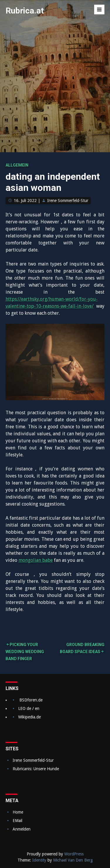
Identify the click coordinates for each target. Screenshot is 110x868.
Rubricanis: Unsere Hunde (36, 769)
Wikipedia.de (29, 717)
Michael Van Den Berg (73, 860)
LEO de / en (29, 708)
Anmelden (22, 829)
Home (18, 812)
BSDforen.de (31, 700)
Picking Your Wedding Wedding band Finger (25, 652)
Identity (39, 860)
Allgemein (17, 165)
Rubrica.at (25, 11)
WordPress (74, 854)
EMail (17, 821)
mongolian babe (36, 560)
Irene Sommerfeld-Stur (68, 201)
